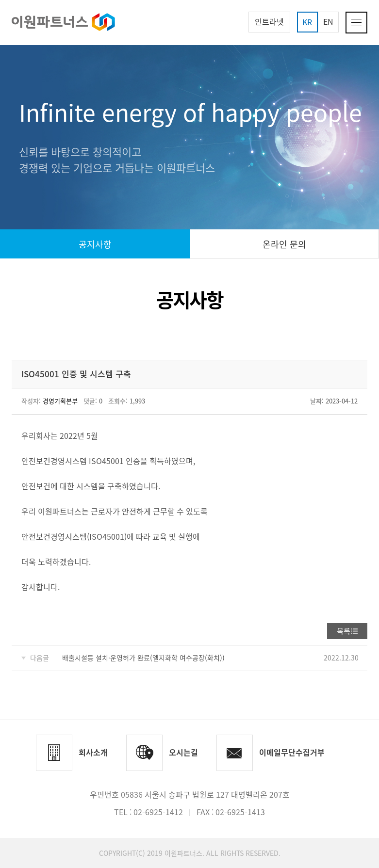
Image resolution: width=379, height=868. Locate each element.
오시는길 (183, 752)
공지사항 (95, 244)
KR (307, 22)
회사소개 (93, 752)
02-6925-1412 (158, 812)
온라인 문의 (284, 244)
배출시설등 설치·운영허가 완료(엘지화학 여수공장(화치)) (143, 658)
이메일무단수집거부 (292, 752)
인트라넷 (269, 21)
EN (328, 21)
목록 (344, 631)
